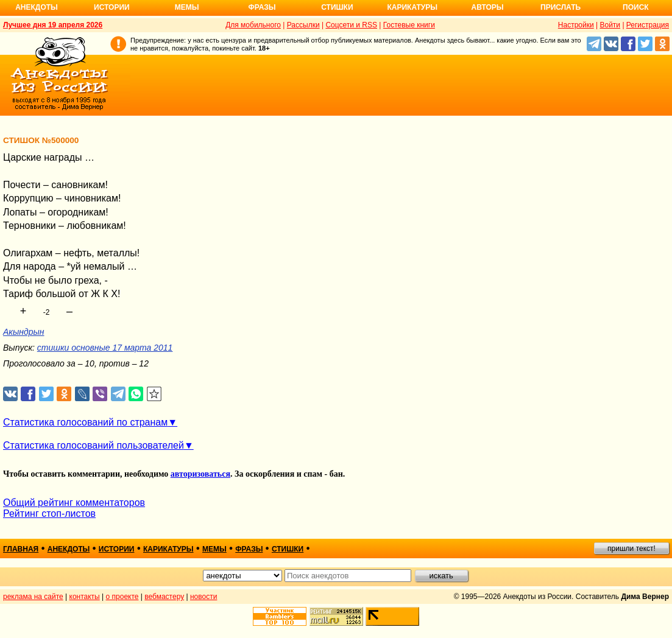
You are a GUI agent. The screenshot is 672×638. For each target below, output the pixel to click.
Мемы (187, 7)
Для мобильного (253, 25)
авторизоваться (200, 474)
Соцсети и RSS (351, 25)
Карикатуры (412, 7)
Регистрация (648, 25)
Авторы (488, 7)
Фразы (262, 7)
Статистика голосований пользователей (94, 445)
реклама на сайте (33, 597)
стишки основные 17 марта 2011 (105, 348)
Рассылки (303, 25)
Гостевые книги (409, 25)
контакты (85, 597)
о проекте (122, 597)
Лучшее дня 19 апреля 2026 (53, 25)
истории (117, 549)
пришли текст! (631, 549)
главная (21, 549)
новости (203, 597)
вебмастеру (164, 597)
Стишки (337, 7)
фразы (249, 549)
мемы (214, 549)
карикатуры (168, 549)
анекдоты (69, 549)
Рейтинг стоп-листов (49, 514)
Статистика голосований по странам (85, 422)
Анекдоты (37, 7)
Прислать (561, 7)
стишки (288, 549)
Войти (610, 25)
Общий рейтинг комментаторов (74, 503)
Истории (112, 7)
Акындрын (23, 332)
